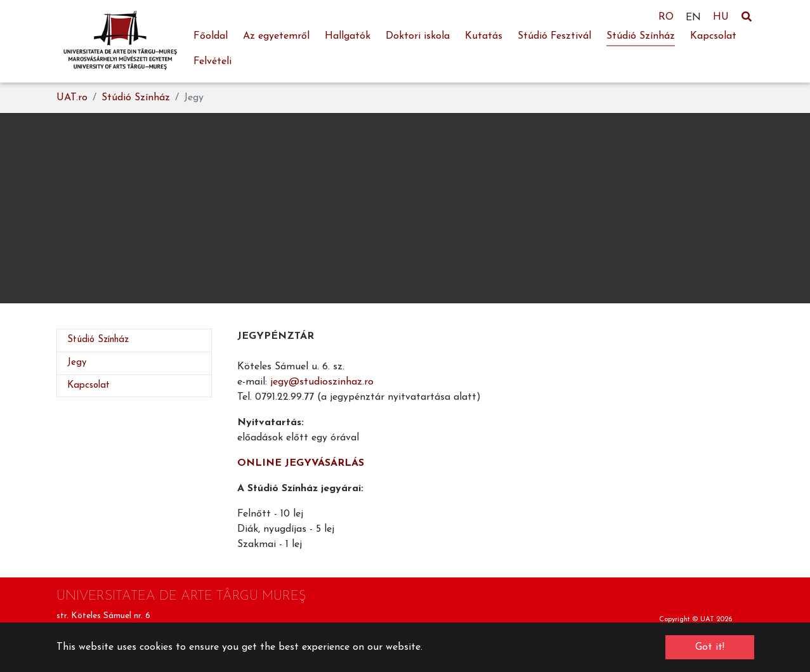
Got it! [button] (710, 647)
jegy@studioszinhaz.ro (322, 382)
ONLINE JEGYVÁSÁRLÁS (301, 463)
